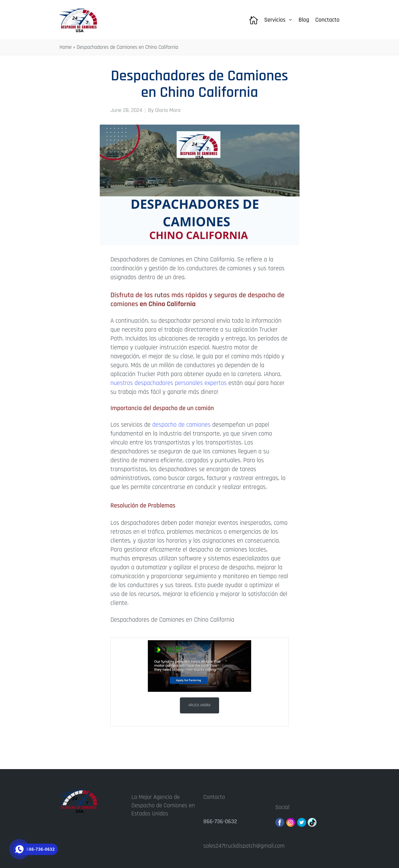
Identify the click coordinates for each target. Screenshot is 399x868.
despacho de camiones (181, 425)
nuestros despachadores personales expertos (169, 383)
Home (66, 47)
